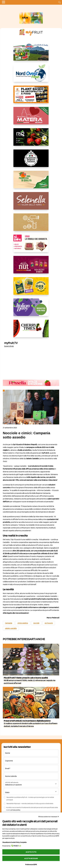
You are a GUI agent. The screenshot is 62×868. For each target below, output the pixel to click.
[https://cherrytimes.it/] (31, 330)
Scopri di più (9, 346)
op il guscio (49, 623)
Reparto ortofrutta (13, 646)
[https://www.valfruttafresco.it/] (31, 181)
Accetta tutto (31, 852)
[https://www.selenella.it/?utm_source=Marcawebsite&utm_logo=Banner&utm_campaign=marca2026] (31, 203)
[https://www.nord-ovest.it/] (31, 75)
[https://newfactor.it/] (31, 267)
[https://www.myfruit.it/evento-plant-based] (31, 96)
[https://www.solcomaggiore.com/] (31, 224)
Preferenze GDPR (31, 864)
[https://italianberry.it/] (31, 309)
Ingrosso (8, 689)
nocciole (36, 623)
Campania (9, 623)
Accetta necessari (31, 858)
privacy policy (16, 810)
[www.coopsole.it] (31, 245)
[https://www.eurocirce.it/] (31, 54)
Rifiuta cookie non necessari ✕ (49, 817)
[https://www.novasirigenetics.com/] (31, 139)
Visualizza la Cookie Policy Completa (14, 842)
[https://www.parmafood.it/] (31, 288)
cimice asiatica (23, 623)
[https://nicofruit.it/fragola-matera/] (31, 118)
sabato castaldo (11, 628)
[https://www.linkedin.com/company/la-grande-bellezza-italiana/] (31, 160)
